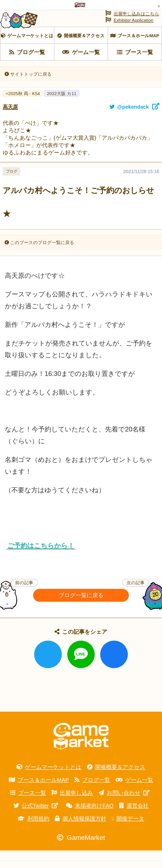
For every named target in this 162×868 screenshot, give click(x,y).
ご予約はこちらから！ (41, 563)
